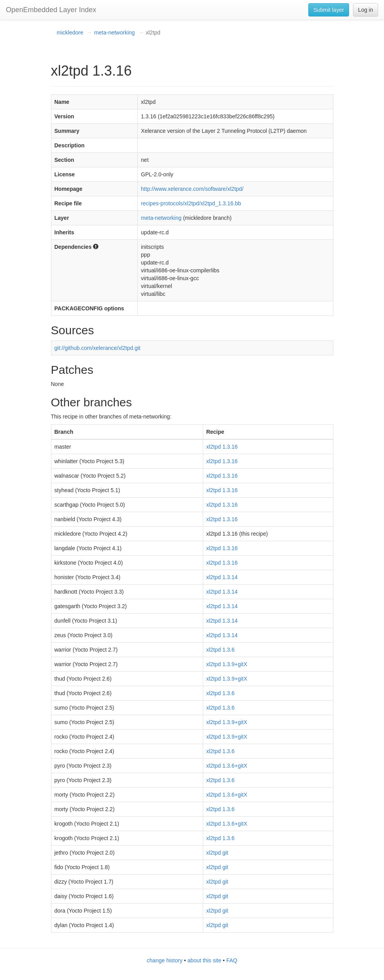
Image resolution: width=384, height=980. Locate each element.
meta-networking (115, 33)
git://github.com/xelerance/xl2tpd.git (97, 348)
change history (165, 960)
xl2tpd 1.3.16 (222, 447)
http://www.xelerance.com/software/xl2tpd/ (192, 189)
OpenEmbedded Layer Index (51, 10)
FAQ (232, 960)
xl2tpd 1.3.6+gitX (227, 766)
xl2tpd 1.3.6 (220, 650)
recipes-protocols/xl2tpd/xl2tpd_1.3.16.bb (191, 203)
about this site (204, 960)
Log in (366, 10)
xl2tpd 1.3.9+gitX (227, 664)
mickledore (70, 33)
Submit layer (329, 10)
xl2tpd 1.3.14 (222, 577)
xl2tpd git (217, 853)
